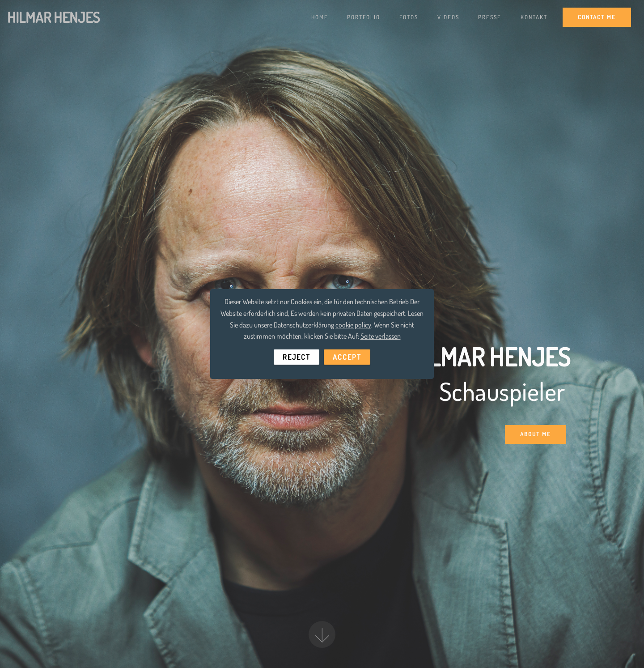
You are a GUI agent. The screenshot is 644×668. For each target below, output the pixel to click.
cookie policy (353, 325)
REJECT (297, 357)
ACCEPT (347, 357)
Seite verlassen (381, 336)
